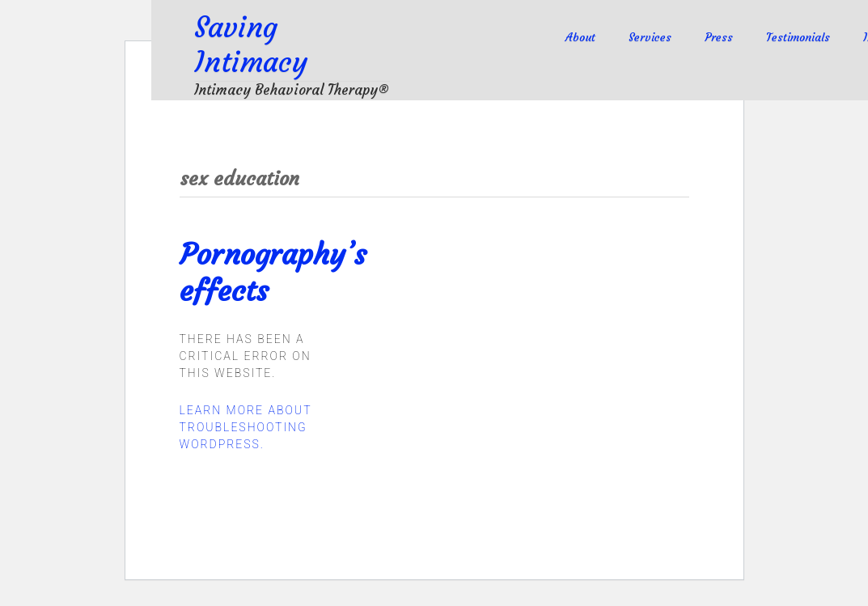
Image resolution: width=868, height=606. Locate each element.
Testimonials (798, 37)
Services (650, 37)
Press (719, 37)
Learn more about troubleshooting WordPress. (246, 427)
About (580, 37)
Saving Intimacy (251, 45)
